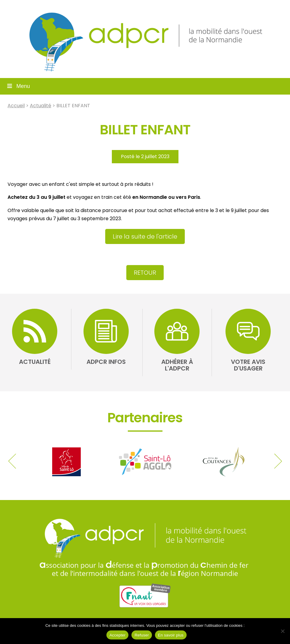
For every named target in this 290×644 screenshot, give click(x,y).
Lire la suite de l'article (145, 236)
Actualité (41, 106)
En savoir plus (171, 635)
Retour (145, 273)
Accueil (16, 106)
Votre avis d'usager (248, 365)
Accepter (117, 635)
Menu (18, 86)
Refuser (142, 635)
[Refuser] (282, 631)
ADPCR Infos (106, 362)
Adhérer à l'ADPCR (177, 365)
